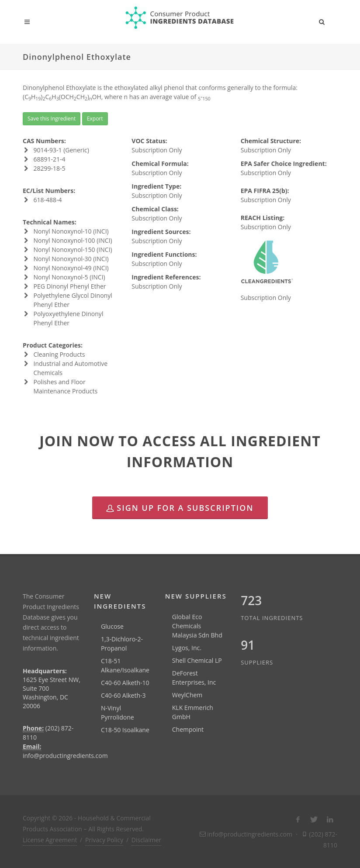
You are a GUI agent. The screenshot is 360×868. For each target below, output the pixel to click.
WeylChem (187, 695)
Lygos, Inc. (187, 648)
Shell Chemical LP (197, 660)
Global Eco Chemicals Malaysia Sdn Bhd (197, 626)
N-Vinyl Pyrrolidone (118, 713)
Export (95, 119)
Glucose (112, 626)
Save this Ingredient (52, 119)
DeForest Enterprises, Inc (194, 678)
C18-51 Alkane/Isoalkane (125, 665)
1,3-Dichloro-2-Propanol (122, 644)
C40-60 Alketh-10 (125, 683)
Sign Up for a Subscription (180, 508)
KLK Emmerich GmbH (193, 712)
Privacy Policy (104, 840)
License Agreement (50, 840)
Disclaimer (146, 840)
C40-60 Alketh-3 (123, 695)
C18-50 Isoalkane (125, 730)
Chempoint (188, 729)
